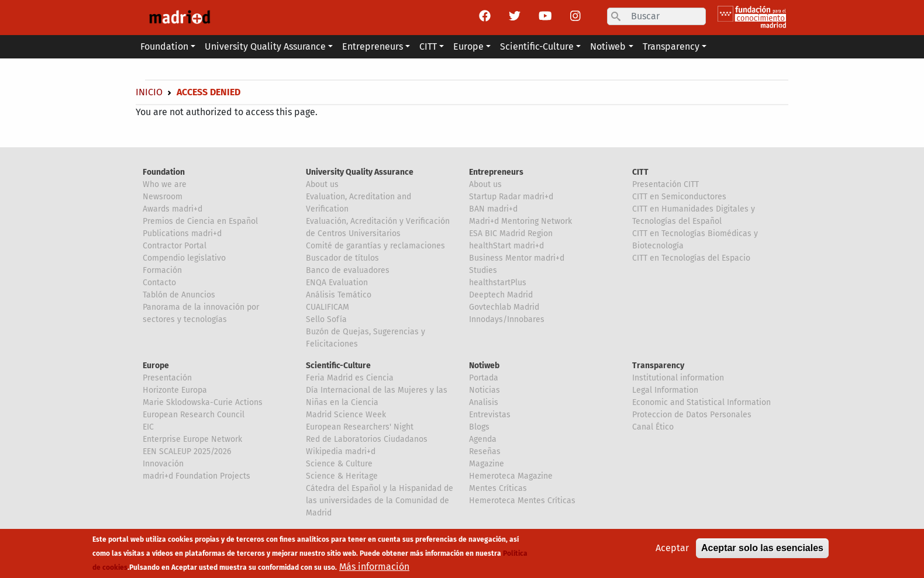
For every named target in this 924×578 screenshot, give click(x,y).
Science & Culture (339, 464)
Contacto (159, 283)
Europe (156, 366)
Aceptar (672, 548)
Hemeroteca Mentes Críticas (522, 501)
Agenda (483, 439)
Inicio (149, 92)
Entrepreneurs (496, 172)
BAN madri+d (493, 209)
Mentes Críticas (498, 488)
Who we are (165, 184)
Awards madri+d (173, 209)
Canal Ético (653, 427)
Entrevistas (490, 415)
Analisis (484, 402)
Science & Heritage (342, 476)
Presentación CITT (666, 184)
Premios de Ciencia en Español (200, 221)
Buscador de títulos (342, 258)
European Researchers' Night (360, 427)
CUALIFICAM (327, 307)
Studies (483, 270)
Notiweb (484, 366)
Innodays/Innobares (507, 319)
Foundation (164, 172)
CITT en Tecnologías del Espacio (691, 258)
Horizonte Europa (175, 390)
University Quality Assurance (360, 172)
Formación (162, 270)
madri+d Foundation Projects (196, 476)
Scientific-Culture (338, 366)
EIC (148, 427)
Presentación (167, 378)
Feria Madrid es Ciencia (350, 378)
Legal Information (665, 390)
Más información (374, 567)
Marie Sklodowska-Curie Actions (203, 402)
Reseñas (485, 451)
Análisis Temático (339, 295)
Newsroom (163, 197)
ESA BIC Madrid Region (511, 233)
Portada (484, 378)
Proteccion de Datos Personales (692, 415)
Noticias (485, 390)
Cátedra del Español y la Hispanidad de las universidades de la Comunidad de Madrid (380, 501)
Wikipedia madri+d (341, 451)
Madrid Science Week (346, 415)
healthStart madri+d (506, 246)
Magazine (487, 464)
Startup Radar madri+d (511, 197)
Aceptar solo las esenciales (762, 548)
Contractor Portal (175, 246)
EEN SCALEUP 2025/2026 (187, 451)
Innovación (163, 464)
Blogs (479, 427)
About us (322, 184)
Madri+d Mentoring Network (520, 221)
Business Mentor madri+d (517, 258)
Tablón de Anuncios (179, 295)
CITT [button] (428, 46)
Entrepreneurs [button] (373, 46)
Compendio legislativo (184, 258)
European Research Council (194, 415)
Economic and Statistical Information (701, 402)
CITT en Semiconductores (679, 197)
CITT (640, 172)
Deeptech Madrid (501, 295)
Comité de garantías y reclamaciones (375, 246)
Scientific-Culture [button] (537, 46)
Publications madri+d (182, 233)
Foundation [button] (164, 46)
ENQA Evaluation (337, 283)
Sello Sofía (326, 319)
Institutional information (678, 378)
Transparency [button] (671, 46)
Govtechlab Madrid (504, 307)
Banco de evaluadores (348, 270)
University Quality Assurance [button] (265, 46)
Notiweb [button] (608, 46)
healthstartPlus (498, 283)
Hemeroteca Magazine (511, 476)
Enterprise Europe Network (192, 439)
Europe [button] (468, 46)
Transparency (658, 366)
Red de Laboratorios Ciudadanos (367, 439)
